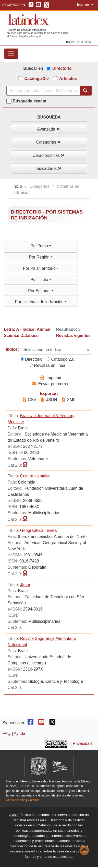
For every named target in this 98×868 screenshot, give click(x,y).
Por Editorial (40, 291)
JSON (49, 400)
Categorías (49, 142)
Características (48, 155)
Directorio (62, 68)
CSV (30, 400)
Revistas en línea (47, 365)
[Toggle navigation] (11, 54)
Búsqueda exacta (30, 101)
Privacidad (82, 743)
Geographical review (39, 530)
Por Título (40, 280)
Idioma (83, 5)
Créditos (34, 800)
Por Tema (40, 246)
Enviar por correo (51, 384)
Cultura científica (35, 476)
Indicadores (48, 168)
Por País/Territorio (40, 268)
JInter (25, 585)
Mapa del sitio (16, 800)
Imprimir (51, 378)
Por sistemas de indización (40, 302)
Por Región (40, 257)
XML (69, 400)
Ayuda (20, 734)
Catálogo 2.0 (37, 79)
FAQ (6, 734)
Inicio (17, 186)
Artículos (68, 79)
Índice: (12, 349)
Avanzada (48, 129)
